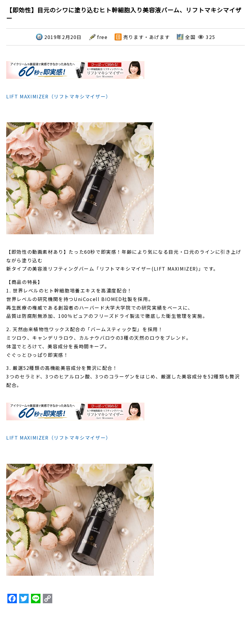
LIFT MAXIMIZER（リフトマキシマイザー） (59, 96)
